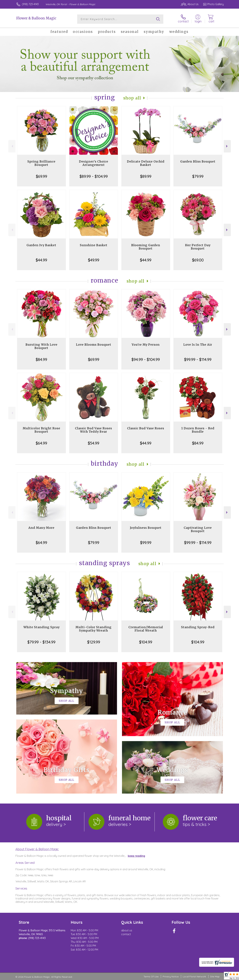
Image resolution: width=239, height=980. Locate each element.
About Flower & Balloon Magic (37, 849)
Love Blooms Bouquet (94, 345)
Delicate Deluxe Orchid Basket (146, 163)
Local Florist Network (194, 977)
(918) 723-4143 (30, 4)
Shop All (132, 98)
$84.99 (41, 359)
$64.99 (41, 443)
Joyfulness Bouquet (146, 528)
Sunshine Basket (94, 245)
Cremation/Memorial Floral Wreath (146, 629)
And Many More (41, 528)
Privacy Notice (171, 977)
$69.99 (41, 176)
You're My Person (146, 345)
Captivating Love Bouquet (198, 529)
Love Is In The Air (198, 345)
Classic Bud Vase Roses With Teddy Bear (94, 430)
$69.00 (198, 260)
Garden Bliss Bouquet (198, 161)
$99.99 (146, 543)
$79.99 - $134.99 (41, 642)
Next (227, 146)
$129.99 (94, 642)
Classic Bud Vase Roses (146, 428)
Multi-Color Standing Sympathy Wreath (94, 629)
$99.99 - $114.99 (198, 359)
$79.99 (198, 176)
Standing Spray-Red (198, 627)
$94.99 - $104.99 (146, 359)
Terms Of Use (151, 977)
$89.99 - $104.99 (94, 176)
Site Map (215, 977)
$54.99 (94, 443)
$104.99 (146, 642)
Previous (12, 146)
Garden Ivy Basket (41, 245)
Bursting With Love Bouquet (41, 346)
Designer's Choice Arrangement (94, 163)
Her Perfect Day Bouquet (198, 247)
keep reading (136, 856)
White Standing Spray (41, 627)
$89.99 (146, 176)
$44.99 (41, 260)
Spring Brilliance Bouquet (41, 163)
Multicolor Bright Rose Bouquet (41, 430)
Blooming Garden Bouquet (146, 247)
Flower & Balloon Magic (36, 18)
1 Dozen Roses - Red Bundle (198, 430)
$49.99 (94, 260)
